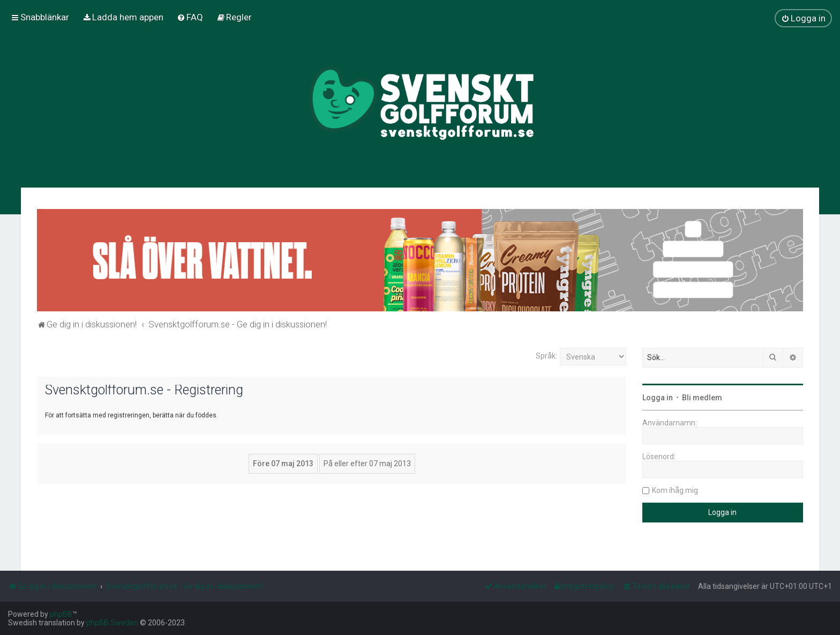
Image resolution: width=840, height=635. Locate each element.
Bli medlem (702, 398)
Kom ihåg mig (675, 490)
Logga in (658, 398)
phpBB (61, 614)
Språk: (546, 356)
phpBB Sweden (112, 623)
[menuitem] (123, 17)
